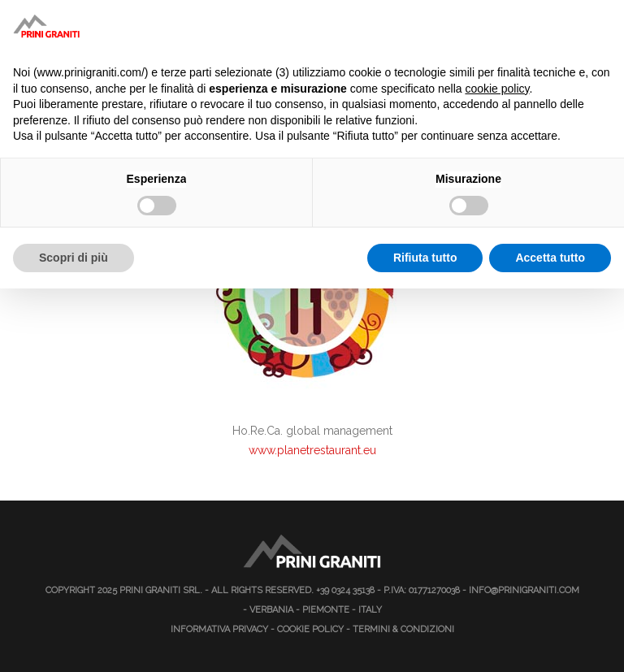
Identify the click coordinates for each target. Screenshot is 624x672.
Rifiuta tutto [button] (425, 258)
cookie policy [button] (497, 89)
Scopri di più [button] (74, 258)
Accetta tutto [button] (550, 258)
